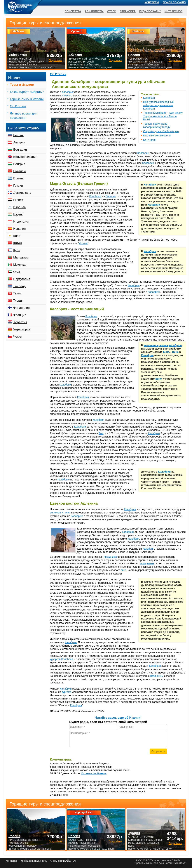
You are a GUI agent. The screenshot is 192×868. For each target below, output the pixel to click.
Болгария (20, 150)
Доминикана (22, 193)
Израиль (19, 207)
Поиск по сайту (174, 2)
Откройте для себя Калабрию (161, 131)
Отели (112, 11)
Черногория (22, 329)
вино (159, 379)
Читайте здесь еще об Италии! (118, 718)
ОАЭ (17, 272)
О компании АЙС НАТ (63, 861)
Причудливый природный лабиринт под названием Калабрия (158, 105)
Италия (67, 96)
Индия (18, 214)
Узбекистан (18, 55)
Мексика (19, 265)
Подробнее (56, 841)
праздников (111, 557)
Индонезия (21, 222)
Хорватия (20, 322)
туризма (67, 692)
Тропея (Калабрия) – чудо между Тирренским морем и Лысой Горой (163, 116)
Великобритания (25, 157)
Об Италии (58, 74)
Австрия (19, 142)
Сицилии (111, 196)
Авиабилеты (94, 11)
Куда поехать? (150, 11)
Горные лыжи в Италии (27, 99)
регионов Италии (60, 513)
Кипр (17, 236)
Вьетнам (19, 171)
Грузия (18, 186)
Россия (18, 135)
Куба (17, 250)
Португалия (22, 279)
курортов (55, 659)
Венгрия (19, 164)
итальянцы (157, 676)
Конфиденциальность (34, 861)
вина (166, 352)
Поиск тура (73, 11)
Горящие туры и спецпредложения (45, 804)
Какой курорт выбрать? (27, 92)
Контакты (152, 2)
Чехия (18, 337)
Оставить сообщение (94, 773)
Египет (18, 200)
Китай (18, 243)
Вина (175, 352)
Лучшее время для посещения (24, 116)
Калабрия (149, 98)
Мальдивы (21, 257)
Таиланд (19, 286)
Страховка (128, 11)
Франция (20, 315)
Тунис (17, 293)
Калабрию (95, 196)
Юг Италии (150, 140)
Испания (19, 229)
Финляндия (21, 308)
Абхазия (75, 55)
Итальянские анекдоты (157, 136)
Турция (18, 301)
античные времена (156, 345)
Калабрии (68, 92)
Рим (101, 433)
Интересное (173, 11)
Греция (18, 178)
